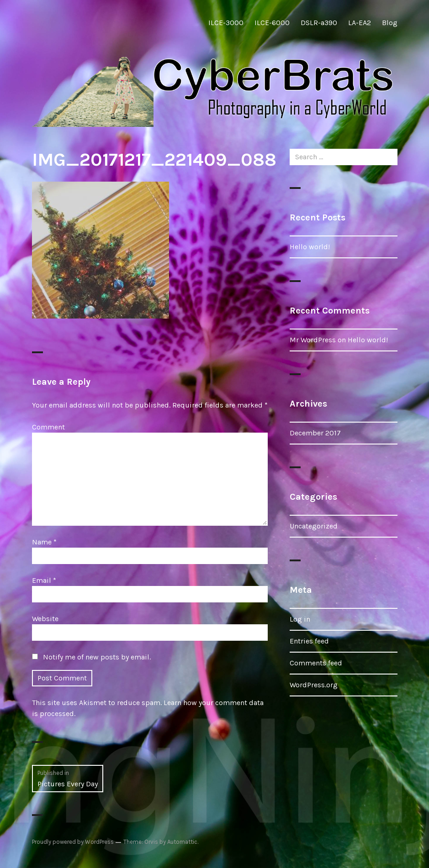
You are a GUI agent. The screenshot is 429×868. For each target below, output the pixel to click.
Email (44, 580)
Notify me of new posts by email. (97, 657)
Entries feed (309, 641)
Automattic (182, 842)
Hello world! (310, 247)
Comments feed (316, 663)
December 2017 (315, 433)
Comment (48, 427)
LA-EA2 (360, 23)
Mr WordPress (313, 340)
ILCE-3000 (226, 23)
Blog (390, 23)
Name (44, 542)
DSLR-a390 (319, 23)
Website (45, 619)
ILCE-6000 (272, 23)
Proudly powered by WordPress (73, 842)
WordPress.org (314, 685)
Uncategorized (314, 526)
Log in (300, 619)
